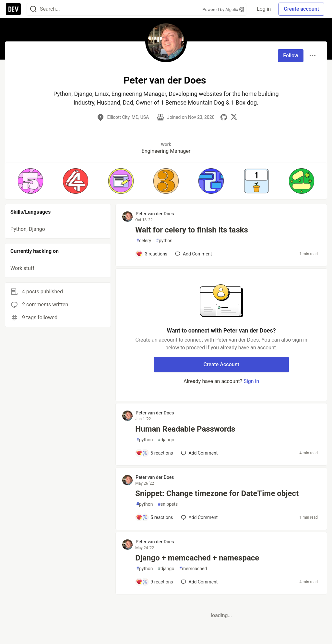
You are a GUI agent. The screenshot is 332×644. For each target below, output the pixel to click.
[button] (30, 181)
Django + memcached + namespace (197, 558)
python (164, 241)
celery (144, 241)
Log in (264, 9)
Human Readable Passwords (185, 429)
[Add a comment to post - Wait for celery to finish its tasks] (152, 254)
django (166, 440)
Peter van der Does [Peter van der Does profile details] (155, 214)
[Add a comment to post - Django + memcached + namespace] (154, 582)
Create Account (221, 364)
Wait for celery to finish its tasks (192, 230)
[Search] (33, 9)
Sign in (251, 381)
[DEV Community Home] (13, 9)
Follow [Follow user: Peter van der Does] (291, 56)
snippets (168, 504)
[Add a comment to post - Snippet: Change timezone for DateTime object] (154, 517)
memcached (193, 569)
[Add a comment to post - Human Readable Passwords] (154, 453)
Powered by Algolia (223, 10)
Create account (301, 9)
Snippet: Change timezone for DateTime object (217, 493)
